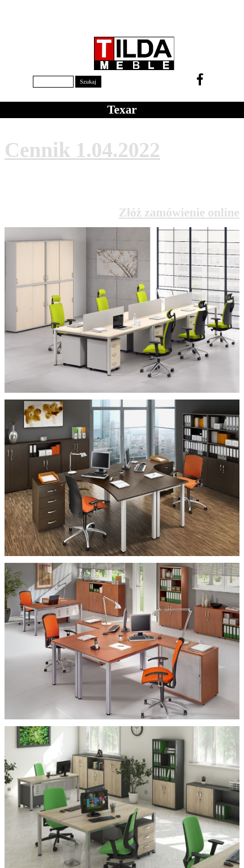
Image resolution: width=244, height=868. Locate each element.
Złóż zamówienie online (179, 212)
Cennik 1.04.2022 (82, 150)
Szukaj (88, 82)
